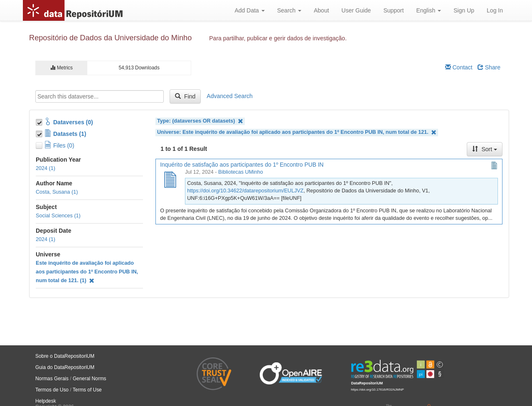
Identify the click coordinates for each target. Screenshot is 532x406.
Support (393, 10)
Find (185, 96)
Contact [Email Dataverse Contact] (459, 67)
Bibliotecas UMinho (241, 172)
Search (289, 10)
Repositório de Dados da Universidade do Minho (110, 38)
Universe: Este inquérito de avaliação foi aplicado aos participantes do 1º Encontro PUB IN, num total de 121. (297, 132)
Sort (485, 149)
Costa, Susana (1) (57, 192)
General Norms (90, 379)
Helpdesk (46, 401)
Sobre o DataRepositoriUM (65, 356)
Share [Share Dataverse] (489, 67)
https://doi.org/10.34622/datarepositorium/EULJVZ (245, 191)
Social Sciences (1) (58, 216)
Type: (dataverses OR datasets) (200, 121)
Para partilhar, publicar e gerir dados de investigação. (278, 38)
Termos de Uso (52, 390)
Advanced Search (230, 96)
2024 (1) (46, 168)
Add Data (249, 10)
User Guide (356, 10)
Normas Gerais (52, 379)
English (429, 10)
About (321, 10)
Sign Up (464, 10)
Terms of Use (87, 390)
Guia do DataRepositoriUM (65, 367)
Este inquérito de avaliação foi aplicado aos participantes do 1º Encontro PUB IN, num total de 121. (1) (87, 272)
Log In (495, 10)
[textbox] (100, 96)
